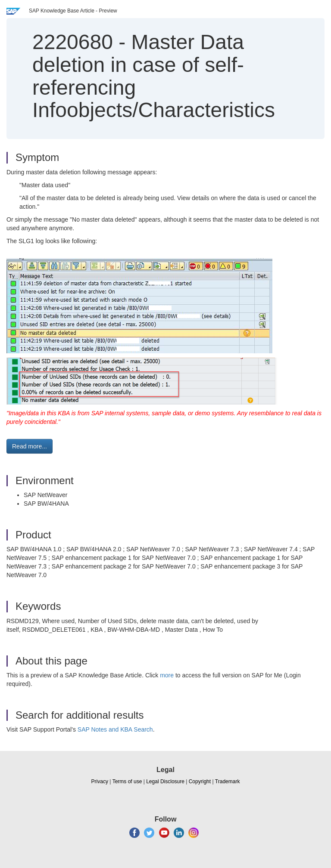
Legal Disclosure (165, 782)
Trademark (228, 782)
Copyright (200, 782)
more (167, 675)
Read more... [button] (30, 446)
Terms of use (127, 782)
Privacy (100, 782)
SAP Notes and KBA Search (115, 729)
